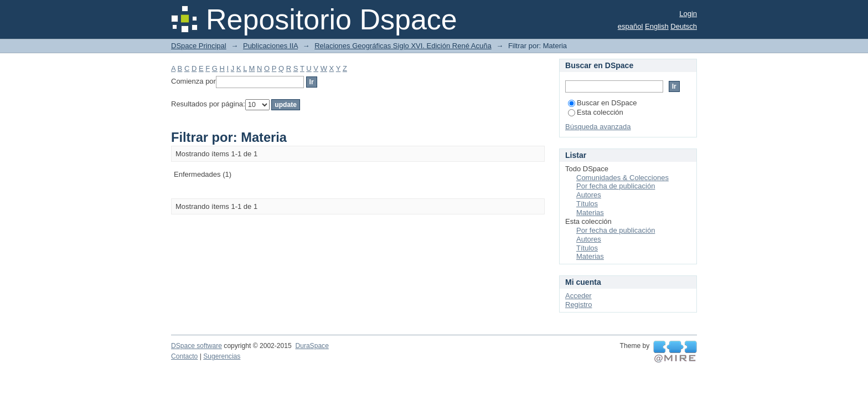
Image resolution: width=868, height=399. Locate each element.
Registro (578, 305)
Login (688, 14)
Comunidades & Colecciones (622, 178)
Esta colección (596, 112)
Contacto (184, 356)
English (657, 26)
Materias (590, 213)
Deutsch (684, 26)
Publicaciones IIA (270, 46)
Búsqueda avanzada (598, 127)
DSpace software (197, 346)
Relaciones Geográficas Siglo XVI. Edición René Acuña (403, 46)
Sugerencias (222, 356)
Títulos (587, 204)
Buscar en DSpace (602, 103)
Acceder (578, 296)
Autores (589, 195)
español (631, 26)
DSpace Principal (199, 46)
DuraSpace (312, 346)
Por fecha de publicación (616, 186)
